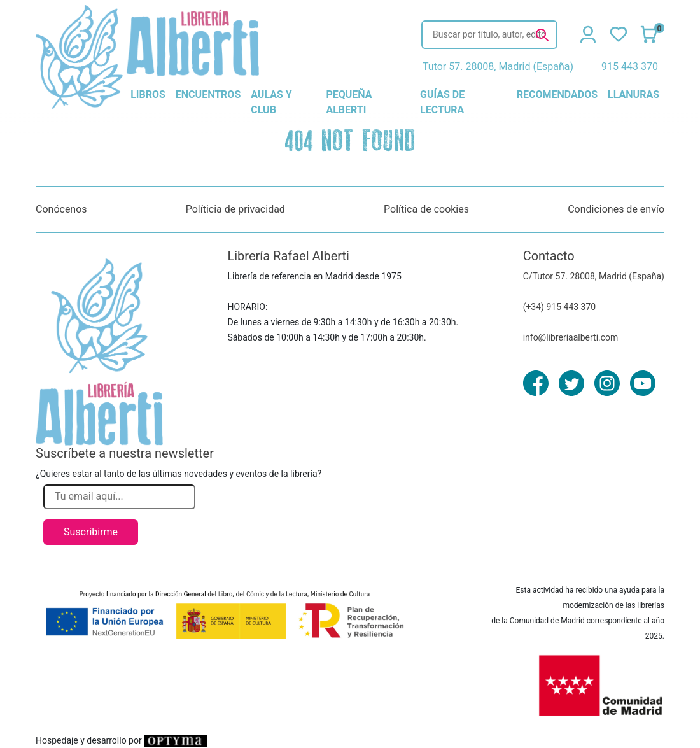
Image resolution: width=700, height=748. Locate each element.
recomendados (557, 95)
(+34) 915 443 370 (560, 307)
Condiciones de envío (616, 209)
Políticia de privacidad (235, 209)
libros (148, 95)
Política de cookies (426, 209)
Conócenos (61, 209)
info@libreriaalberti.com (571, 337)
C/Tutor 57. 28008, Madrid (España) (594, 276)
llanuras (633, 95)
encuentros (208, 95)
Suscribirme (91, 532)
